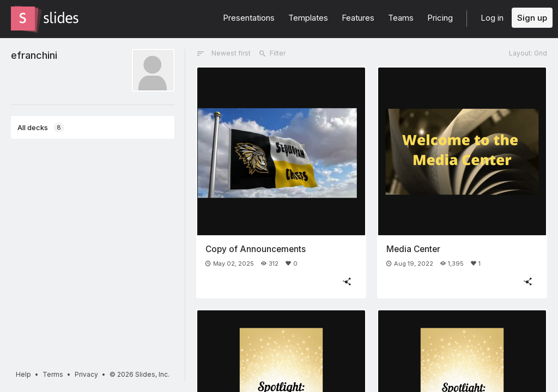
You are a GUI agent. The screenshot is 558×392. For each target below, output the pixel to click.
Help (23, 374)
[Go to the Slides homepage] (23, 19)
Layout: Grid (528, 53)
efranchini (34, 55)
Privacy (86, 374)
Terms (53, 374)
